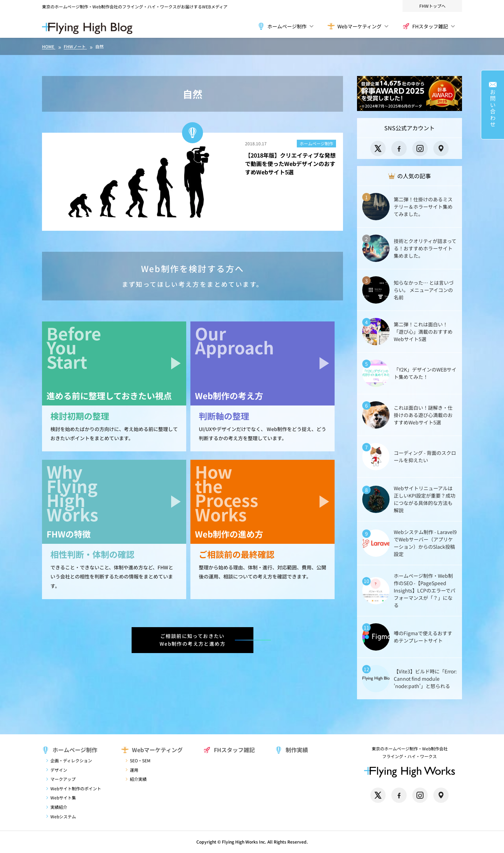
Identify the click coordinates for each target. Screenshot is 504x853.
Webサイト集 (63, 797)
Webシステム (63, 816)
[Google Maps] (441, 148)
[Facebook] (399, 148)
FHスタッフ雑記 (425, 26)
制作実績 (292, 750)
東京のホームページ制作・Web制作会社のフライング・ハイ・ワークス (109, 6)
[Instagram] (420, 148)
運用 (134, 770)
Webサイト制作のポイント (76, 788)
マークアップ (63, 779)
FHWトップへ (432, 6)
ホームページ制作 (282, 26)
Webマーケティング (355, 26)
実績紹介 (59, 807)
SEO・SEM (140, 760)
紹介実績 (138, 779)
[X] (378, 148)
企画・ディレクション (71, 760)
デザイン (59, 770)
